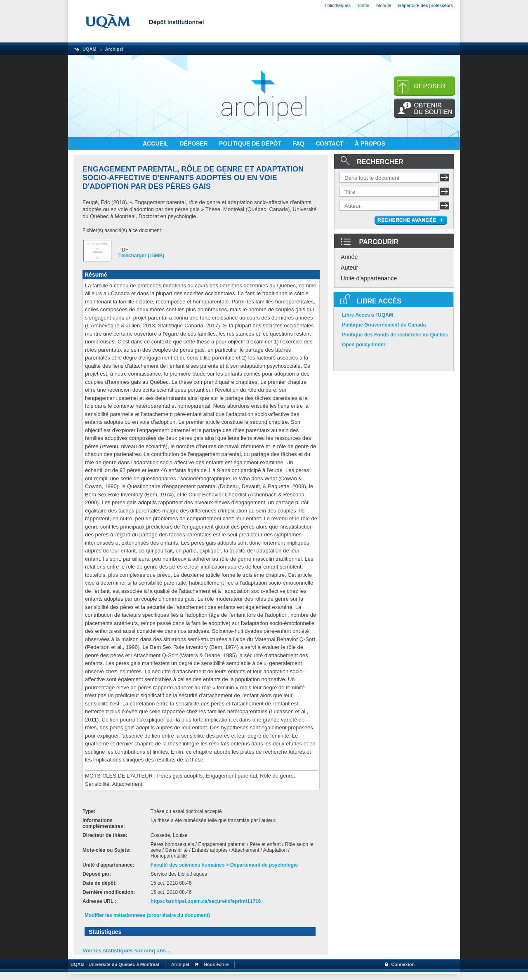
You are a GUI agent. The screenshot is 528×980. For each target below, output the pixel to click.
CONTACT (330, 143)
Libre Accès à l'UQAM (368, 315)
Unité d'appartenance (369, 278)
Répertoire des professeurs (425, 5)
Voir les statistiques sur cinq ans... (126, 951)
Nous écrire (216, 964)
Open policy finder (364, 345)
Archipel (114, 49)
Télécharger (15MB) (141, 256)
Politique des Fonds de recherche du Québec (395, 335)
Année (349, 257)
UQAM (90, 49)
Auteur (349, 268)
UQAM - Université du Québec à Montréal (114, 964)
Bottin (363, 5)
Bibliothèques (337, 5)
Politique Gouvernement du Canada (384, 325)
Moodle (384, 5)
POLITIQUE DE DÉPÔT (251, 143)
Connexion (403, 964)
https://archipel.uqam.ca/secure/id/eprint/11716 (206, 901)
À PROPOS (370, 143)
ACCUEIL (156, 143)
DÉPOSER (194, 143)
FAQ (299, 143)
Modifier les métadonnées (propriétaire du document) (147, 915)
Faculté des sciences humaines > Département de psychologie (224, 865)
